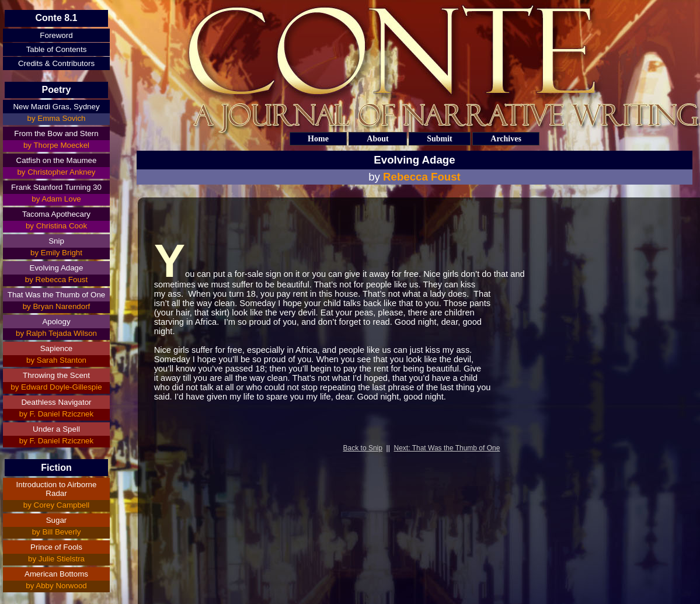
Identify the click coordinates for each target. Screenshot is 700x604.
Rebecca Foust (422, 177)
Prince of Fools (56, 547)
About (377, 139)
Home (318, 139)
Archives (506, 139)
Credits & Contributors (56, 63)
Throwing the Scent (56, 375)
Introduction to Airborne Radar (57, 489)
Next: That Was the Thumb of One (447, 448)
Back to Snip (363, 448)
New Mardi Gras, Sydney (56, 107)
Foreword (56, 35)
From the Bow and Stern (56, 133)
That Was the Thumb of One (56, 295)
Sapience (57, 348)
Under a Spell (56, 429)
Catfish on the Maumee (57, 160)
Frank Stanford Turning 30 (56, 187)
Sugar (57, 520)
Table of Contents (57, 49)
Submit (440, 139)
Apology (56, 322)
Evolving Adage (57, 268)
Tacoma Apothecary (56, 214)
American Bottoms (56, 574)
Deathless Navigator (56, 402)
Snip (56, 241)
